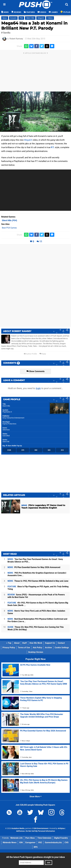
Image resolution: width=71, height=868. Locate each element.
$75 (23, 450)
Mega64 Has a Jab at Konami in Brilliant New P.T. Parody (34, 26)
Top (9, 643)
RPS (36, 847)
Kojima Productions (9, 424)
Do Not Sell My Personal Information (40, 831)
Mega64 (41, 18)
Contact (61, 643)
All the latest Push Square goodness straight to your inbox (36, 857)
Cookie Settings (62, 648)
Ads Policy (38, 648)
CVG (67, 842)
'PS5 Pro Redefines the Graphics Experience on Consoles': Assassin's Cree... (37, 574)
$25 (49, 450)
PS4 (21, 18)
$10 (62, 450)
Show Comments (35, 371)
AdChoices (20, 831)
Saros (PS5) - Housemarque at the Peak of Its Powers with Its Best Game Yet (36, 596)
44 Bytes (61, 828)
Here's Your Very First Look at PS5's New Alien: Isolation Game (36, 612)
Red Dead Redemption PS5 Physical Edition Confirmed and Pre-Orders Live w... (37, 620)
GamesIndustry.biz (53, 842)
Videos (50, 18)
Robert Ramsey (16, 39)
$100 (9, 450)
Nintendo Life (17, 838)
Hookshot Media (18, 828)
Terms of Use (24, 648)
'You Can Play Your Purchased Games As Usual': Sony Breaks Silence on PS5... (35, 560)
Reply (43, 354)
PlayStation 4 (7, 412)
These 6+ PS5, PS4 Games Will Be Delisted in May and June (38, 581)
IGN (21, 842)
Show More (35, 797)
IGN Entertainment (41, 828)
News (5, 18)
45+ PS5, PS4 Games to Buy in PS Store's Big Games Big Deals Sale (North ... (38, 604)
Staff (25, 643)
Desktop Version (36, 652)
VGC (40, 842)
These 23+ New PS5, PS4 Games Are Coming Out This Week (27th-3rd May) (36, 628)
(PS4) (9, 220)
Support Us (50, 643)
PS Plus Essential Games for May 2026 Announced (34, 567)
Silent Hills (30, 18)
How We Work (36, 643)
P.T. (53, 147)
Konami (13, 18)
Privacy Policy (9, 648)
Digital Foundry (61, 838)
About (17, 643)
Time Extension (44, 838)
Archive (48, 648)
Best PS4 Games (9, 228)
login (38, 388)
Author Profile (30, 354)
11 (41, 241)
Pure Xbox (30, 838)
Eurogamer (30, 842)
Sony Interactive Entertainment (13, 418)
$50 (36, 450)
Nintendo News (10, 842)
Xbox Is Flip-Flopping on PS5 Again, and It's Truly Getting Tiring (38, 588)
